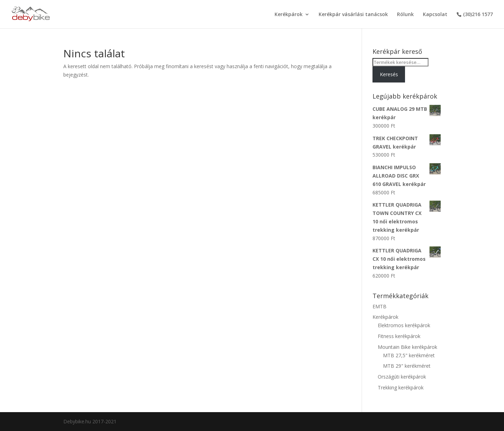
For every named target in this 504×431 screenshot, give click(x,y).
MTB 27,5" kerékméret (409, 355)
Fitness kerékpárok (399, 336)
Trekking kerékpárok (401, 387)
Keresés (389, 74)
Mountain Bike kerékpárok (407, 347)
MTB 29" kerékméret (407, 366)
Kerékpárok (289, 15)
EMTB (379, 306)
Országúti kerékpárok (402, 377)
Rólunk (405, 15)
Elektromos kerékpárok (404, 325)
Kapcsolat (435, 15)
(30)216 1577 (478, 15)
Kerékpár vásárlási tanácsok (353, 15)
